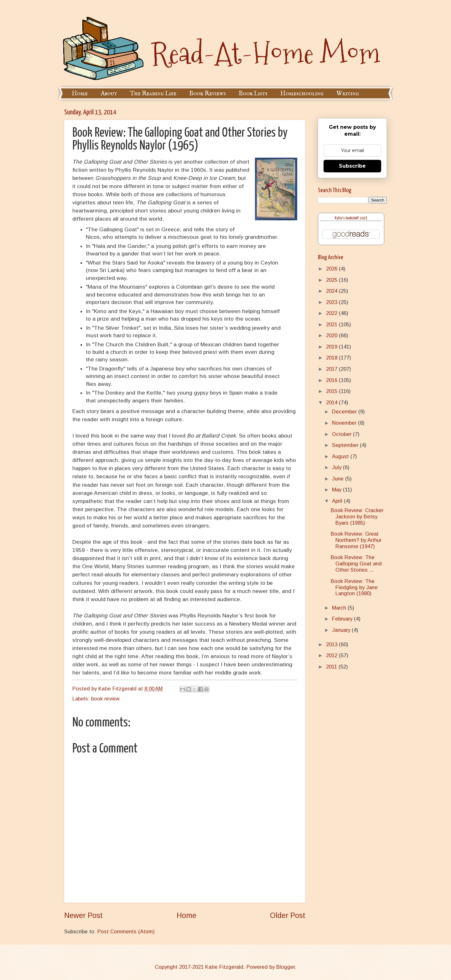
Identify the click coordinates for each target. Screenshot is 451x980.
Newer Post (83, 915)
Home (80, 94)
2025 (332, 280)
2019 (332, 347)
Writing (348, 94)
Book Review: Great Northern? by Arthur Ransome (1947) (356, 540)
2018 (332, 358)
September (346, 445)
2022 (332, 313)
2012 (332, 655)
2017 (332, 369)
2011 (332, 667)
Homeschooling (302, 94)
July (337, 467)
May (337, 490)
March (340, 608)
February (343, 619)
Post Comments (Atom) (126, 932)
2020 (332, 335)
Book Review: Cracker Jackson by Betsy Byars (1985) (357, 517)
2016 (332, 380)
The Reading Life (153, 94)
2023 (332, 302)
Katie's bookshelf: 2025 (351, 218)
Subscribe (352, 166)
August (341, 456)
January (342, 630)
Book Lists (253, 94)
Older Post (288, 915)
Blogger (285, 967)
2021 (332, 325)
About (109, 94)
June (339, 479)
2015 (332, 391)
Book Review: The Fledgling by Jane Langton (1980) (354, 587)
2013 (332, 645)
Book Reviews (207, 94)
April (338, 501)
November (345, 423)
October (342, 434)
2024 (332, 291)
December (345, 412)
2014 (332, 403)
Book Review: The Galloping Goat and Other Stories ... (356, 564)
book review (105, 699)
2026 (332, 269)
